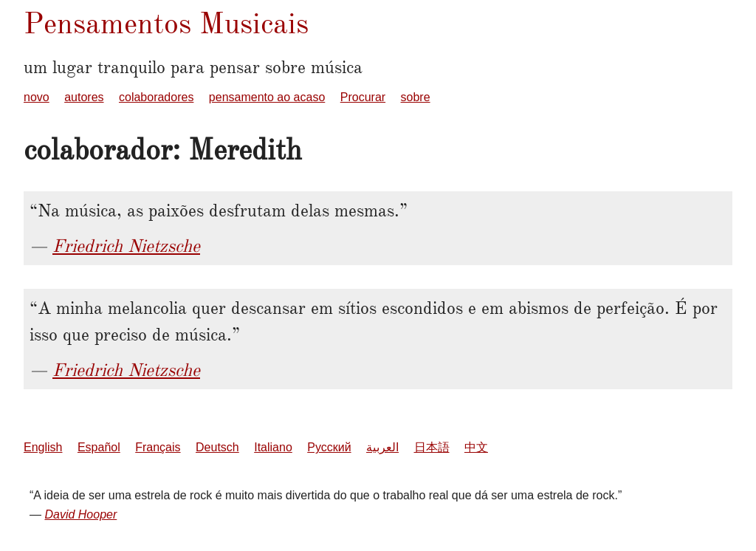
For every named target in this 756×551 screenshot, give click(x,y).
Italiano (273, 447)
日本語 (432, 447)
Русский (329, 447)
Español (99, 447)
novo (37, 97)
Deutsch (217, 447)
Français (158, 447)
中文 (476, 447)
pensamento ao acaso (267, 97)
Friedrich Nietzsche (126, 246)
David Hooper (80, 514)
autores (84, 97)
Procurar (363, 97)
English (43, 447)
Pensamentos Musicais (166, 23)
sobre (416, 97)
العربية (382, 447)
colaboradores (156, 97)
